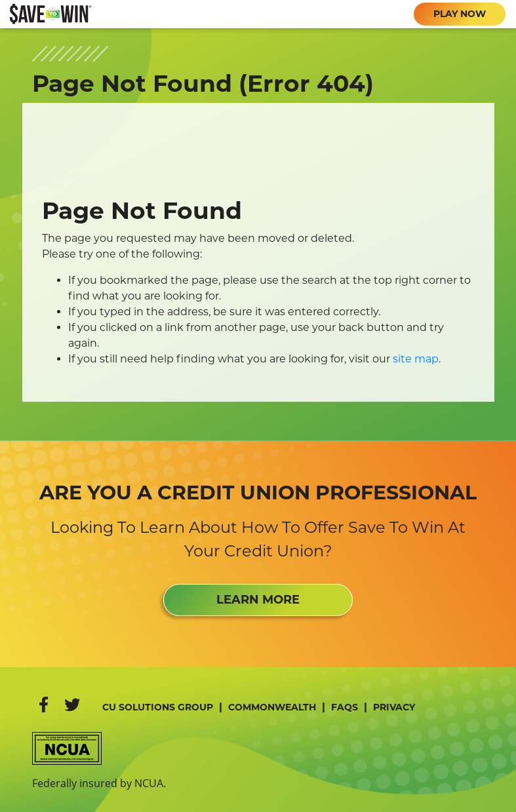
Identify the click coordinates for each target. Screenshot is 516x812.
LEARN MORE (258, 600)
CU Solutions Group (158, 707)
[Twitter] (72, 705)
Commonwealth (272, 707)
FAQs (345, 707)
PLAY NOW (460, 14)
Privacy (394, 707)
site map (416, 359)
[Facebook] (44, 705)
